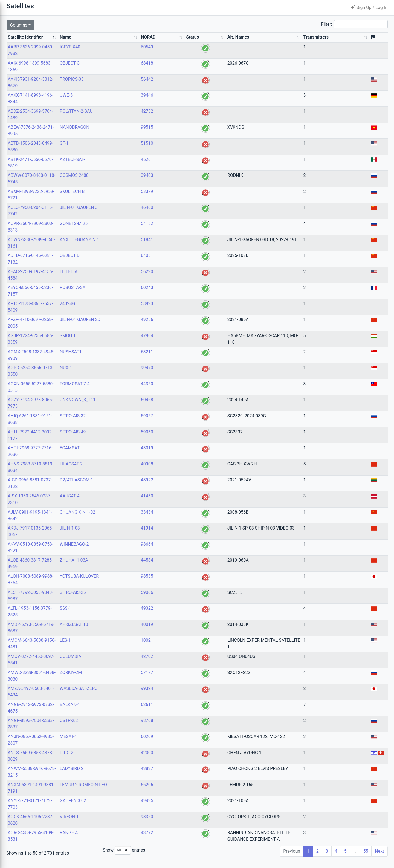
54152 (182, 230)
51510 (182, 150)
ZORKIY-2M (128, 679)
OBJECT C (127, 70)
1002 (181, 647)
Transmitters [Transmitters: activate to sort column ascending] (351, 44)
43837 (182, 775)
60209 (182, 743)
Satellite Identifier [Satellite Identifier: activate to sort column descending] (85, 40)
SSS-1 (123, 615)
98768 (182, 727)
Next (379, 858)
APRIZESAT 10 (131, 631)
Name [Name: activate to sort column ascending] (123, 44)
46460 (182, 214)
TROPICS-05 (129, 86)
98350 (182, 823)
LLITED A (126, 278)
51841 (182, 246)
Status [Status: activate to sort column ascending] (204, 44)
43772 (182, 839)
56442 (182, 86)
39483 (182, 182)
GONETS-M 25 (131, 230)
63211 (182, 358)
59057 (182, 422)
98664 (182, 551)
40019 (182, 631)
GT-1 (121, 150)
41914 (182, 535)
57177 (182, 679)
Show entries (175, 857)
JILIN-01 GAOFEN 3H (137, 214)
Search (7, 19)
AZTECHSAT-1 (131, 166)
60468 (182, 406)
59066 (182, 599)
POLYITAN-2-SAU (133, 118)
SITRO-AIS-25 (130, 599)
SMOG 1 (125, 342)
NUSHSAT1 (128, 358)
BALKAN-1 (127, 711)
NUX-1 (123, 374)
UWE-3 (123, 102)
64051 (182, 262)
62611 (182, 711)
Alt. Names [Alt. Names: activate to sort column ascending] (228, 44)
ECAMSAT (127, 454)
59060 (182, 439)
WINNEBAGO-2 (131, 551)
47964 (182, 342)
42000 (182, 759)
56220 (182, 278)
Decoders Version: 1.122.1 (34, 859)
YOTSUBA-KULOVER (136, 583)
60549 (182, 53)
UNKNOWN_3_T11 (135, 406)
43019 (182, 454)
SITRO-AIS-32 (130, 422)
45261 (182, 166)
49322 (182, 615)
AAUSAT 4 (127, 503)
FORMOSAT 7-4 (132, 390)
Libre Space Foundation (44, 865)
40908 (182, 471)
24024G (124, 310)
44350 (182, 390)
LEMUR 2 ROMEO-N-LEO (140, 791)
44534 (182, 567)
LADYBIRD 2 (129, 775)
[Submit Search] (62, 26)
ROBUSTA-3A (130, 294)
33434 (182, 519)
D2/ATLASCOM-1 (134, 486)
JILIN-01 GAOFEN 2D (137, 326)
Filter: (354, 24)
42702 (182, 663)
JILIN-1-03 (127, 535)
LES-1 (122, 647)
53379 (182, 198)
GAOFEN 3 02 (130, 807)
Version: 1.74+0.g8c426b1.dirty (34, 854)
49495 (182, 807)
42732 (182, 118)
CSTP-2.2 (126, 727)
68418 (182, 70)
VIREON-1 (126, 823)
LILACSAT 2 (128, 471)
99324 (182, 695)
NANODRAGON (132, 134)
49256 (182, 326)
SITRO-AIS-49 (130, 439)
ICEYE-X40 (127, 53)
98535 (182, 583)
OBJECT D (127, 262)
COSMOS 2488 (131, 182)
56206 (182, 791)
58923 (182, 310)
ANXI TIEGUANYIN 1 (137, 246)
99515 (182, 134)
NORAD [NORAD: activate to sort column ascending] (183, 44)
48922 (182, 486)
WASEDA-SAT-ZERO (136, 695)
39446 (182, 102)
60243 (182, 294)
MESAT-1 (125, 743)
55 (366, 858)
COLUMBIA (128, 663)
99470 (182, 374)
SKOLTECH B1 (131, 198)
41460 (182, 503)
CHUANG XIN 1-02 (135, 519)
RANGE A (126, 839)
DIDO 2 (124, 759)
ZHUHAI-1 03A (131, 567)
